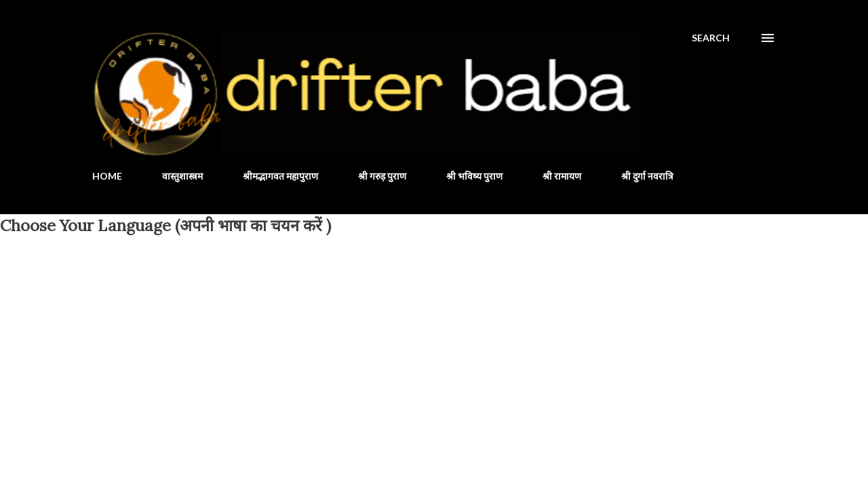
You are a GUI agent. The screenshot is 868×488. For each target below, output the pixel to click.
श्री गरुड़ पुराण (382, 176)
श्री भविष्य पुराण (474, 176)
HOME (107, 176)
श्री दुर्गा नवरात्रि (647, 176)
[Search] (711, 38)
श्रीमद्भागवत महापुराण (280, 176)
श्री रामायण (562, 176)
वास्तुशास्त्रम (182, 176)
